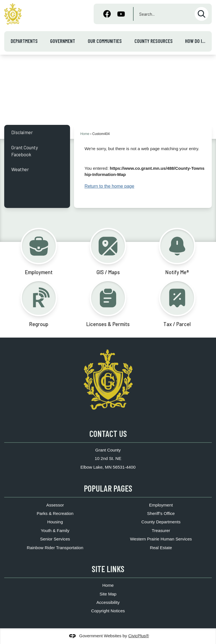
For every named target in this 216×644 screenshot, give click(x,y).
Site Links (108, 569)
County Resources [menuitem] (154, 41)
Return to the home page (109, 186)
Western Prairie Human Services (161, 539)
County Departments (161, 522)
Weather (20, 169)
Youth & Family (55, 530)
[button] (202, 14)
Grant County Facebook (25, 151)
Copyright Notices (108, 611)
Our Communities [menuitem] (105, 41)
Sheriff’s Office (161, 513)
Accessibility (108, 602)
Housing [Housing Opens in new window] (55, 522)
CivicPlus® (139, 636)
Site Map (108, 594)
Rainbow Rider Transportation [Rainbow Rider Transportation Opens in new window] (55, 548)
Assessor (55, 505)
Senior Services (55, 539)
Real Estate (161, 548)
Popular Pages (108, 488)
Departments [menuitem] (24, 41)
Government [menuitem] (63, 41)
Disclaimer (22, 132)
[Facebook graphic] (107, 14)
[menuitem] (37, 132)
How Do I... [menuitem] (195, 41)
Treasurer (161, 530)
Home (85, 134)
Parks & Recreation (55, 513)
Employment (161, 505)
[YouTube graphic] (121, 14)
